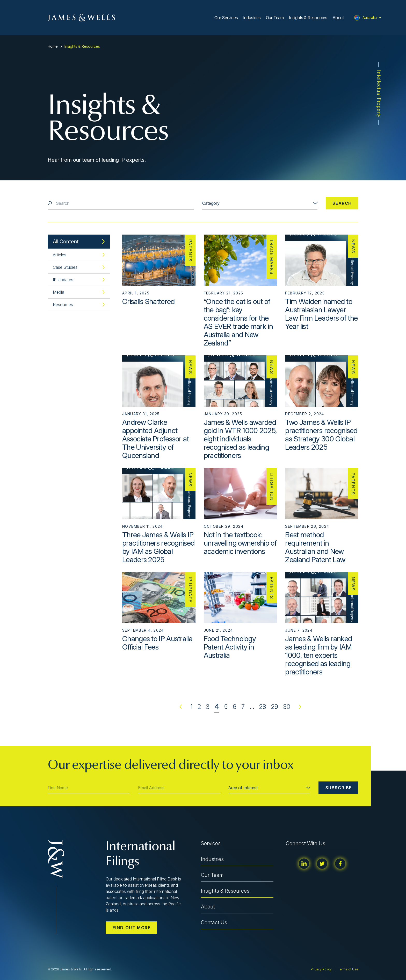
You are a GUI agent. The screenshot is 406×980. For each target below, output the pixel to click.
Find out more (132, 928)
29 (275, 707)
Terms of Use (348, 969)
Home (53, 46)
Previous (180, 707)
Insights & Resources (308, 18)
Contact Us (214, 922)
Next (300, 707)
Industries (252, 18)
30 (287, 707)
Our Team (275, 18)
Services (211, 843)
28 (263, 707)
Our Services (226, 18)
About (338, 18)
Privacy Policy (321, 969)
